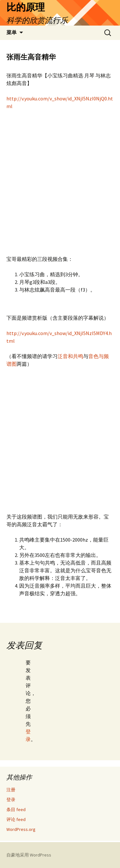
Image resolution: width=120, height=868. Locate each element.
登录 (11, 800)
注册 (11, 790)
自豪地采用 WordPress (29, 855)
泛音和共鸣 (70, 356)
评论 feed (16, 819)
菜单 (12, 32)
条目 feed (16, 809)
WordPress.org (21, 829)
